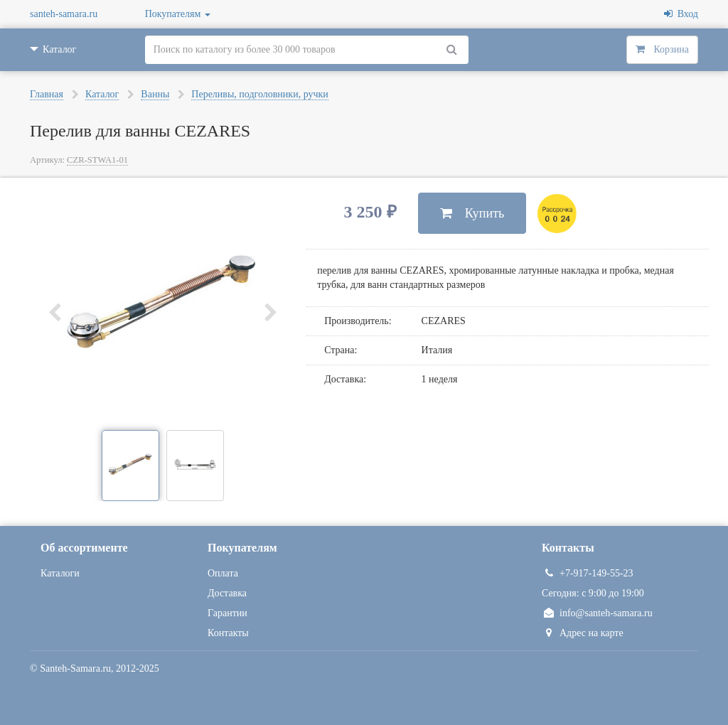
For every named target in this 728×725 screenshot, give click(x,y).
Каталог (102, 94)
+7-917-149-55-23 (588, 573)
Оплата (223, 573)
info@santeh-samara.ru (597, 613)
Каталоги (60, 573)
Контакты (228, 633)
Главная (47, 94)
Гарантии (227, 613)
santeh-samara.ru (64, 14)
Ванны (155, 94)
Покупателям (178, 14)
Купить (472, 213)
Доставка (227, 593)
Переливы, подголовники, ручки (259, 94)
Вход (681, 14)
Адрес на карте (583, 633)
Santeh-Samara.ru (75, 668)
